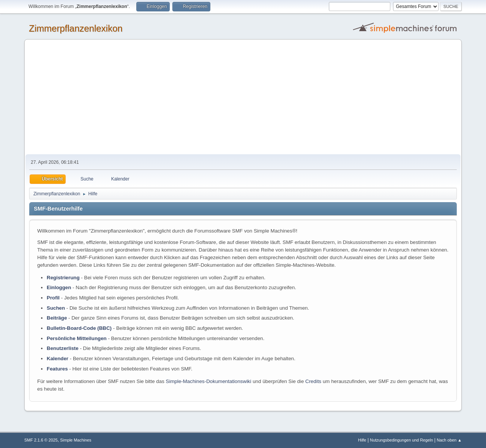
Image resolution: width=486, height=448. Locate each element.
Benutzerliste (63, 348)
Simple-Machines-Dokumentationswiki (209, 381)
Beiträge (57, 318)
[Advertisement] (243, 97)
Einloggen (59, 287)
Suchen (56, 308)
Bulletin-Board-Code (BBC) (79, 328)
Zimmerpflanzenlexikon (76, 28)
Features (57, 369)
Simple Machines (76, 440)
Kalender (58, 359)
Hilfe (362, 440)
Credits (313, 381)
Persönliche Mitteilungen (77, 338)
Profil (53, 298)
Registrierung (63, 278)
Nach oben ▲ (449, 440)
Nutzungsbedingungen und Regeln (401, 440)
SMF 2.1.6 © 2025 (41, 440)
